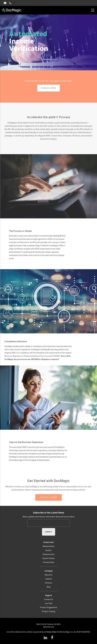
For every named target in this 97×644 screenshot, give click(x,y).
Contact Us (48, 599)
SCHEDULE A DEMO (48, 88)
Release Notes (48, 546)
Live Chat (49, 603)
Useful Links (49, 542)
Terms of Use (51, 632)
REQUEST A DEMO (48, 497)
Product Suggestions (49, 607)
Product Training (49, 611)
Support (48, 595)
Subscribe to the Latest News (49, 513)
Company (48, 571)
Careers (49, 579)
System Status (49, 558)
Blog (49, 587)
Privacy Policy (49, 562)
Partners (48, 583)
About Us (49, 575)
